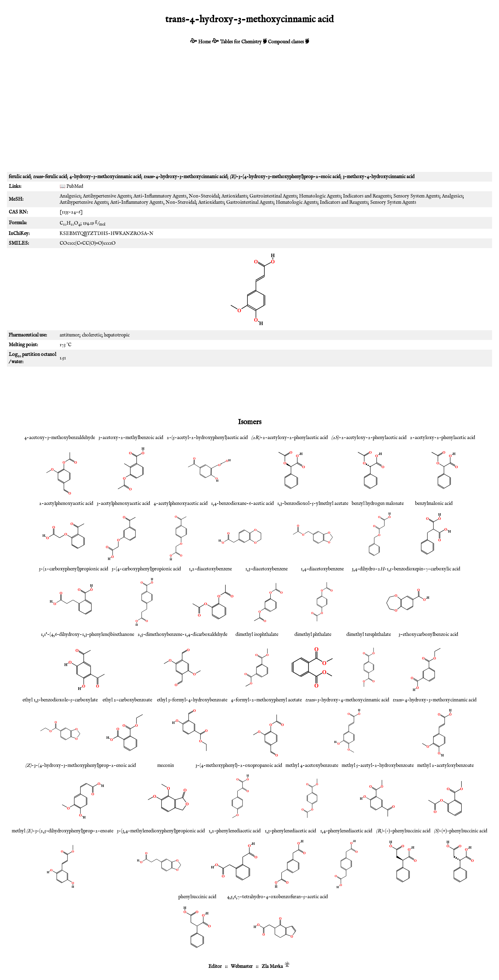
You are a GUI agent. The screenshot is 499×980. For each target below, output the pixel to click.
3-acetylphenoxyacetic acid (123, 504)
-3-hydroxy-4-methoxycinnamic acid (347, 700)
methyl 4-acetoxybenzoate (312, 765)
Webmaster (242, 966)
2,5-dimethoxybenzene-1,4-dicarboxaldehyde (182, 635)
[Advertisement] (249, 113)
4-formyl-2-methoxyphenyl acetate (266, 700)
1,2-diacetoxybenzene (210, 569)
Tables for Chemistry (241, 42)
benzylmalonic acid (434, 504)
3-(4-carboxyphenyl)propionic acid (146, 569)
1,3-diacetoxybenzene (266, 569)
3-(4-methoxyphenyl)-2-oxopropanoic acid (239, 765)
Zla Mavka (272, 966)
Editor (215, 966)
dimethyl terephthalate (369, 635)
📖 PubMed (71, 186)
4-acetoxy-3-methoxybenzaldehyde (60, 438)
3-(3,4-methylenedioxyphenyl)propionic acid (161, 831)
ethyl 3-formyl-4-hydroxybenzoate (192, 700)
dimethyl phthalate (313, 635)
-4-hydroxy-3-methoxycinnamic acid (435, 700)
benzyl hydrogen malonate (378, 504)
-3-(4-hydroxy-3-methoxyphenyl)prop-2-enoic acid (81, 765)
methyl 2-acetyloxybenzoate (445, 765)
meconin (166, 765)
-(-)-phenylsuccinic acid (403, 831)
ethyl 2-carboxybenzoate (127, 700)
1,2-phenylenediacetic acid (235, 831)
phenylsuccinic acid (197, 897)
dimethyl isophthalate (257, 635)
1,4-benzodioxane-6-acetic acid (242, 504)
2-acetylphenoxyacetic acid (66, 504)
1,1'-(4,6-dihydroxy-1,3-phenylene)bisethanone (87, 635)
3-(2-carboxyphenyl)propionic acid (73, 569)
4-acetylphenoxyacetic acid (181, 504)
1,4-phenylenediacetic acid (346, 831)
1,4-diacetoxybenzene (322, 569)
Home (204, 42)
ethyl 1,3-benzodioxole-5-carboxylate (60, 700)
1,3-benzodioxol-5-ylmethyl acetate (313, 504)
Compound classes (286, 42)
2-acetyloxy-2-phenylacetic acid (443, 438)
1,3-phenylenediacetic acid (290, 831)
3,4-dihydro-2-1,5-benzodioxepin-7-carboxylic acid (406, 569)
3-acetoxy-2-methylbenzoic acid (131, 438)
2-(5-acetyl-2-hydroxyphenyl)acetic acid (207, 438)
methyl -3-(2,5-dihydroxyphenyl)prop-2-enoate (63, 831)
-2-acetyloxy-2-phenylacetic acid (290, 438)
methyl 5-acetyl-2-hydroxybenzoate (378, 765)
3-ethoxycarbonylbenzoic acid (428, 635)
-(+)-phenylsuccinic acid (461, 831)
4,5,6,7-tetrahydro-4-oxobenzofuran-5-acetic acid (277, 897)
